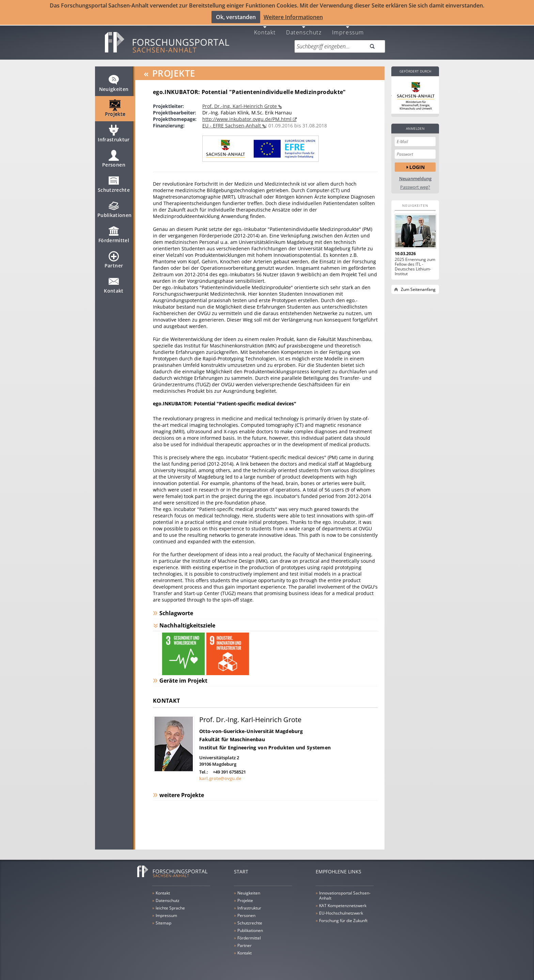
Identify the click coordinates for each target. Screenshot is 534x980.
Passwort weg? (415, 186)
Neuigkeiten (114, 85)
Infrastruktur (114, 136)
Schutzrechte (114, 186)
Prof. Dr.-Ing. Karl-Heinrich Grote (240, 105)
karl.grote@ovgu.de (220, 777)
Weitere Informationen (293, 17)
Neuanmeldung (415, 178)
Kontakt (265, 31)
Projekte (115, 110)
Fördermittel (114, 236)
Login (417, 166)
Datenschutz (304, 31)
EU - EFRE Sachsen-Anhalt (232, 125)
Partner (114, 262)
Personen (114, 161)
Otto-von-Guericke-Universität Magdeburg (251, 730)
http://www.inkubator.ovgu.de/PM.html (248, 118)
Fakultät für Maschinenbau (232, 738)
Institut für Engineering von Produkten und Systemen (265, 746)
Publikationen (115, 211)
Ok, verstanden (236, 17)
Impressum (348, 31)
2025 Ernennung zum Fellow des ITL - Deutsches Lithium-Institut (415, 266)
